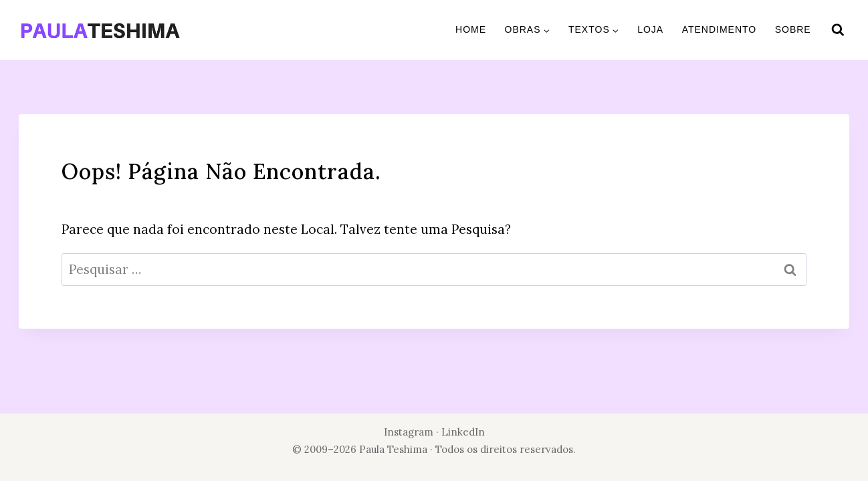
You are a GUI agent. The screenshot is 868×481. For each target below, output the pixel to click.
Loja (650, 29)
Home (471, 29)
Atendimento (720, 29)
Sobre (793, 29)
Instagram (409, 432)
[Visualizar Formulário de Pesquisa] (838, 30)
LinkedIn (463, 432)
